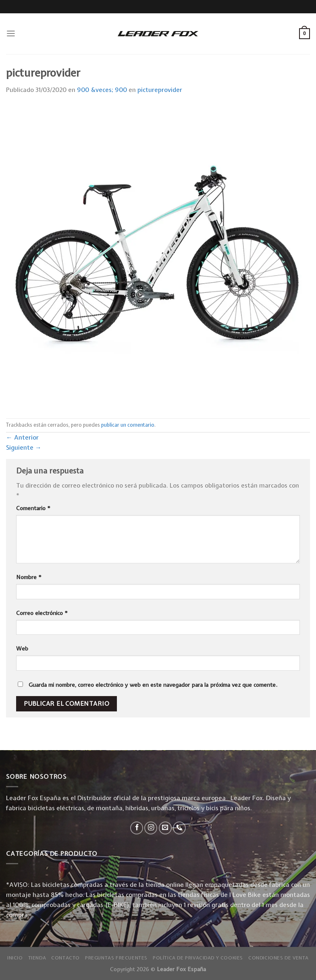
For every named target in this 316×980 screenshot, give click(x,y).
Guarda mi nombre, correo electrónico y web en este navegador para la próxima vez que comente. (153, 685)
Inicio (15, 958)
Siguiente (24, 447)
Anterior (22, 437)
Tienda (37, 958)
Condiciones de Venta (279, 958)
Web (22, 648)
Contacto (65, 958)
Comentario (33, 508)
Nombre (29, 577)
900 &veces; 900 (102, 90)
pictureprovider (160, 90)
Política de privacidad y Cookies (198, 958)
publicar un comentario (128, 425)
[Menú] (11, 33)
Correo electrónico (42, 613)
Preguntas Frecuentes (116, 958)
